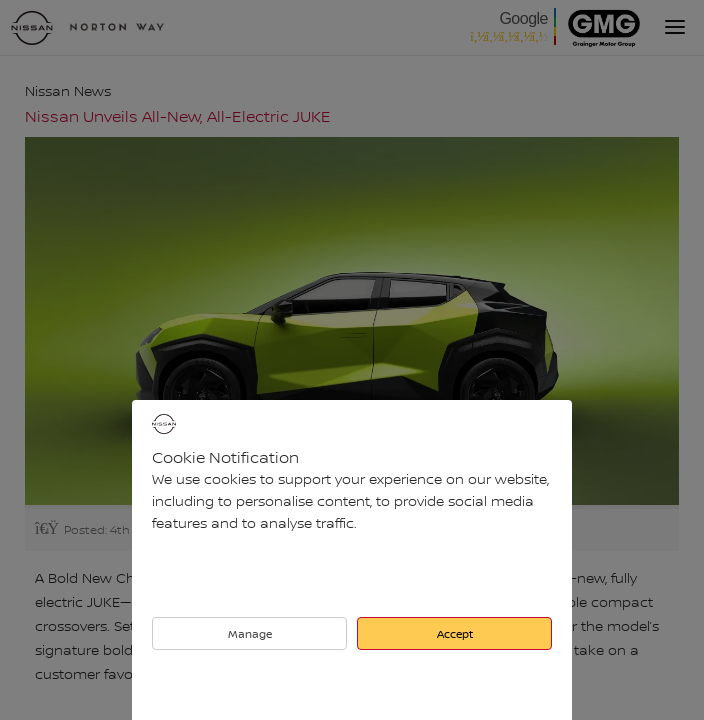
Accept (455, 633)
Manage (250, 633)
